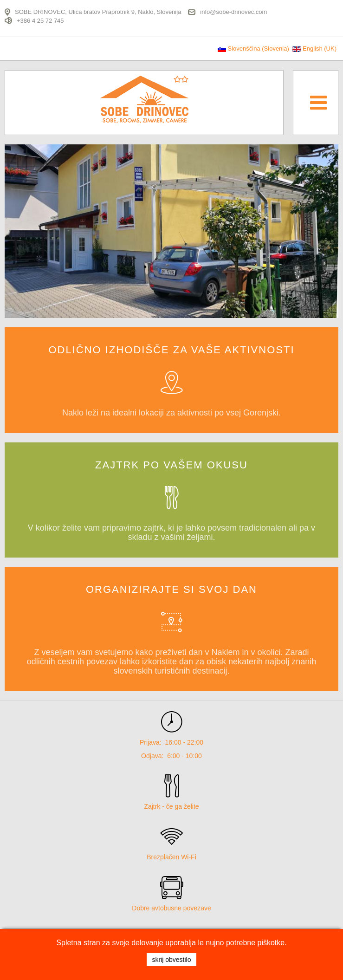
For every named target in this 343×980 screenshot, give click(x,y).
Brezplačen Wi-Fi (171, 857)
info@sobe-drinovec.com (233, 12)
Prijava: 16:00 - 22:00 (171, 742)
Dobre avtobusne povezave (171, 908)
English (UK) (314, 49)
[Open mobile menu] (318, 102)
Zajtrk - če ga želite (171, 806)
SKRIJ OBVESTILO (171, 960)
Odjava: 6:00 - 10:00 (171, 756)
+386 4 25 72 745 (40, 20)
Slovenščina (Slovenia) (254, 49)
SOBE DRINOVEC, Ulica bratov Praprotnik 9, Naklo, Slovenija (98, 12)
